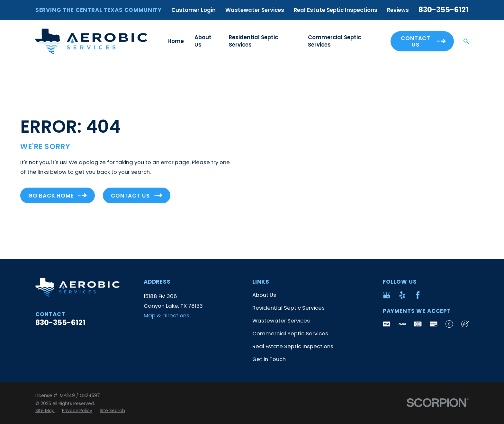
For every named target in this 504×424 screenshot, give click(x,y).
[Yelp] (402, 295)
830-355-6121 (444, 10)
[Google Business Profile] (387, 295)
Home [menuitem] (176, 41)
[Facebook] (418, 295)
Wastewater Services (255, 10)
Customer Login (194, 10)
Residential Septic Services (288, 308)
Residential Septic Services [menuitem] (253, 41)
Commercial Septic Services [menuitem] (334, 41)
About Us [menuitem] (203, 41)
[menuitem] (45, 411)
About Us (264, 295)
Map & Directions (166, 315)
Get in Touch (269, 359)
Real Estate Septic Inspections (336, 10)
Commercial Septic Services (290, 333)
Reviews (398, 10)
